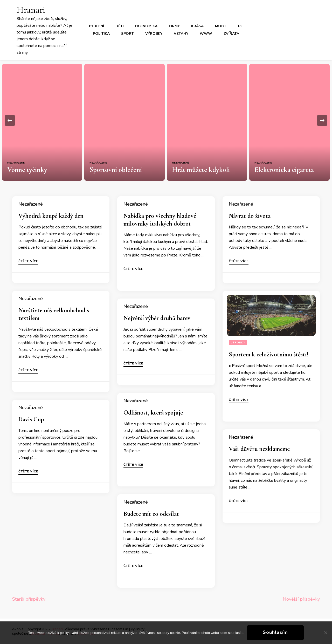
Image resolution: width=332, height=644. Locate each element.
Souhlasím (275, 632)
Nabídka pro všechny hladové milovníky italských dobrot (160, 220)
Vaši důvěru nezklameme (259, 449)
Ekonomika (146, 26)
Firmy (174, 26)
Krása (197, 26)
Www (206, 34)
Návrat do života (250, 216)
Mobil (221, 26)
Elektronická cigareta (284, 170)
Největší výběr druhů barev (157, 318)
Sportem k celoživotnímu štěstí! (269, 354)
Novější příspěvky (301, 599)
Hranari (31, 10)
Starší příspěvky (29, 599)
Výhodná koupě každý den (51, 216)
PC (241, 26)
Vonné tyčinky (27, 170)
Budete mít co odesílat (151, 514)
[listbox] (166, 120)
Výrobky (154, 34)
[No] (326, 633)
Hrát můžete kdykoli (201, 170)
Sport (127, 34)
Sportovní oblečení (116, 170)
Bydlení (96, 26)
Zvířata (231, 34)
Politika (101, 34)
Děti (120, 26)
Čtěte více (28, 261)
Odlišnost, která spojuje (153, 413)
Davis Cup (31, 419)
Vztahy (181, 34)
